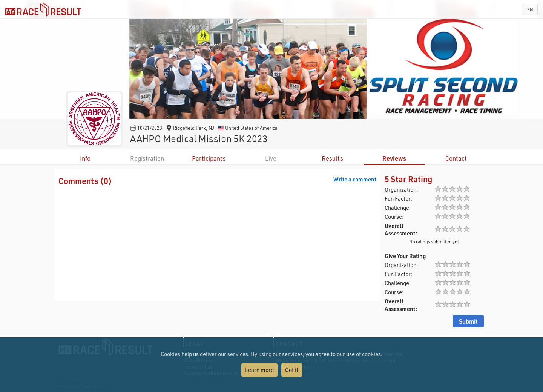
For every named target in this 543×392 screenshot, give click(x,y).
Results (332, 158)
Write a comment (355, 179)
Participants (209, 158)
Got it (292, 370)
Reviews (394, 158)
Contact (456, 158)
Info (85, 158)
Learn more (259, 370)
